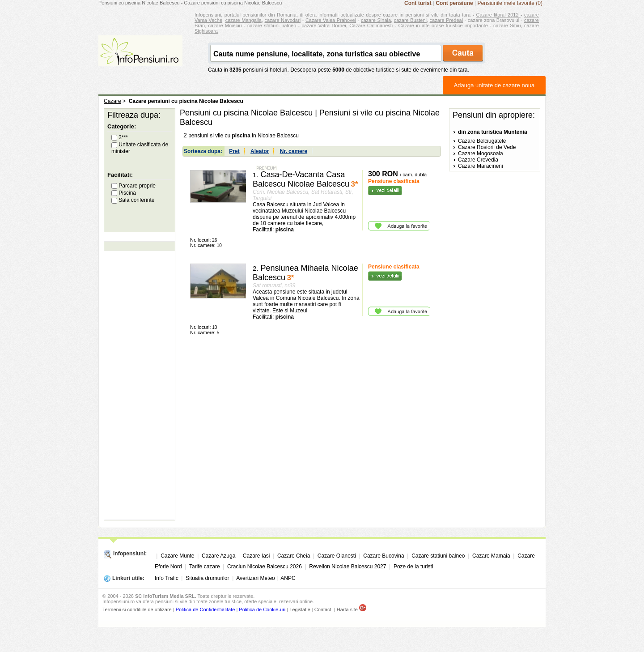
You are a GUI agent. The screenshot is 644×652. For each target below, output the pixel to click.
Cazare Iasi (256, 556)
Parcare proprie (133, 186)
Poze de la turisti (413, 567)
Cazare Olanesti (337, 556)
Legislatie (300, 609)
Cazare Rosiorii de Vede (487, 147)
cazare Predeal (446, 20)
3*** (120, 137)
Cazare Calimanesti (371, 26)
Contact (323, 609)
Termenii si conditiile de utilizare (137, 609)
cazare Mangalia (244, 20)
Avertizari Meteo (255, 578)
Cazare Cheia (294, 556)
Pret (234, 151)
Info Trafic (167, 578)
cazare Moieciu (225, 26)
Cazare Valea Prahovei (331, 20)
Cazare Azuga (218, 556)
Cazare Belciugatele (482, 141)
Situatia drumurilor (207, 578)
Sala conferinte (133, 200)
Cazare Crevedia (478, 160)
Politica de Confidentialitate (205, 609)
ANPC (288, 578)
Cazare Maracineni (481, 166)
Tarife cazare (205, 567)
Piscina (124, 193)
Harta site (347, 609)
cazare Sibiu (507, 26)
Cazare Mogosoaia (481, 153)
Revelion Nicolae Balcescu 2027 (347, 567)
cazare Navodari (283, 20)
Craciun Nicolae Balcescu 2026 (265, 567)
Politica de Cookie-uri (262, 609)
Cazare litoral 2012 (498, 15)
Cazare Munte (177, 556)
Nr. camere (294, 151)
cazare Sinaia (376, 20)
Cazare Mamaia (491, 556)
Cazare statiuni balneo (438, 556)
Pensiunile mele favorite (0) (510, 3)
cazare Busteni (410, 20)
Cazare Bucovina (383, 556)
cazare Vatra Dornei (324, 26)
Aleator (260, 151)
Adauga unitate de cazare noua (494, 85)
